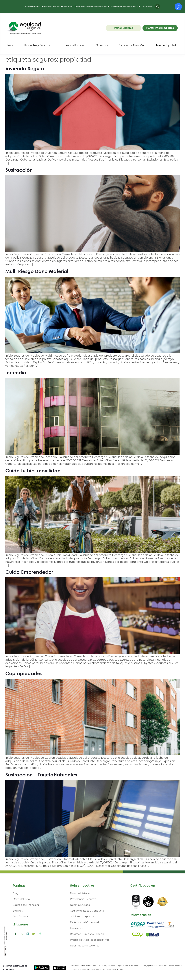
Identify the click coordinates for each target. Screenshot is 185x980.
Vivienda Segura (25, 68)
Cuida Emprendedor (29, 572)
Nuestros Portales (73, 45)
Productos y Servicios (37, 45)
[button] (158, 7)
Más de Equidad (166, 45)
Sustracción (19, 170)
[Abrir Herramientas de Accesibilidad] (178, 7)
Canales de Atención (131, 45)
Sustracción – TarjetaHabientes (41, 775)
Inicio (11, 45)
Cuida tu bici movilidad (33, 470)
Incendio (16, 372)
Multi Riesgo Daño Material (37, 271)
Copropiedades (24, 673)
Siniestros (102, 45)
